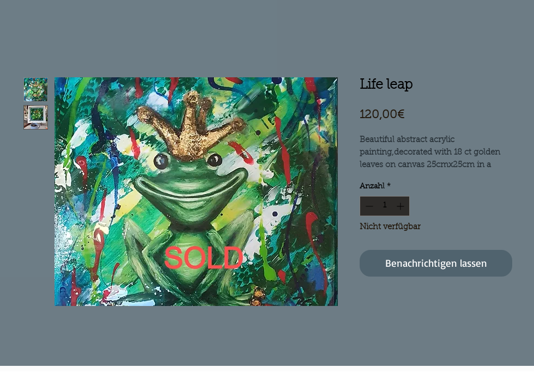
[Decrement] (368, 206)
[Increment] (401, 206)
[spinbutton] (385, 206)
